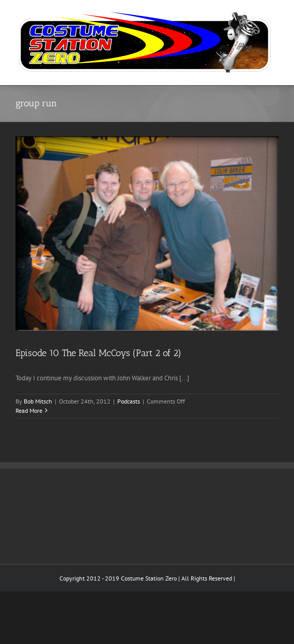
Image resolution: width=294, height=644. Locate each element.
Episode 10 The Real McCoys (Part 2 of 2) (98, 353)
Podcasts (129, 401)
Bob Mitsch (38, 401)
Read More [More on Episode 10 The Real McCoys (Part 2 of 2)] (29, 410)
